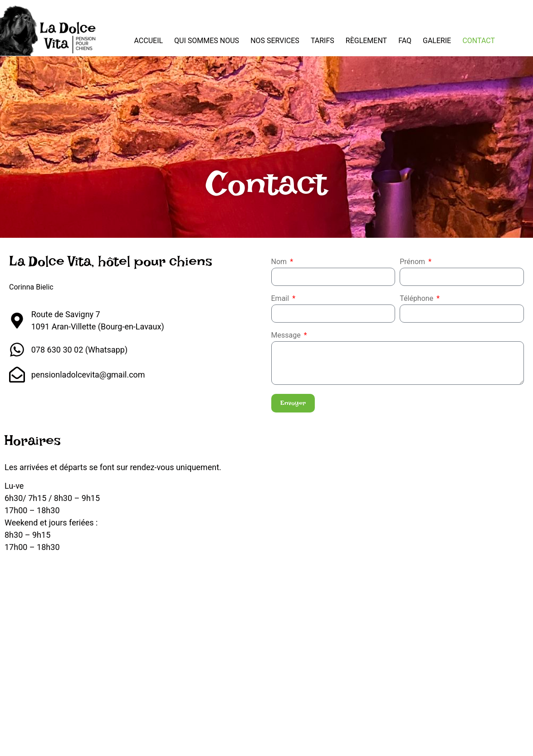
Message (287, 336)
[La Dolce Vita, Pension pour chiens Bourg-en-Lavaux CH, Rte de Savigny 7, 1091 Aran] (266, 637)
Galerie (437, 41)
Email (281, 299)
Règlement (366, 41)
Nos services (275, 41)
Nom (280, 262)
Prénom (413, 262)
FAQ (405, 41)
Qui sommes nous (207, 41)
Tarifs (323, 41)
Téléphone (417, 299)
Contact (479, 41)
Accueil (148, 41)
